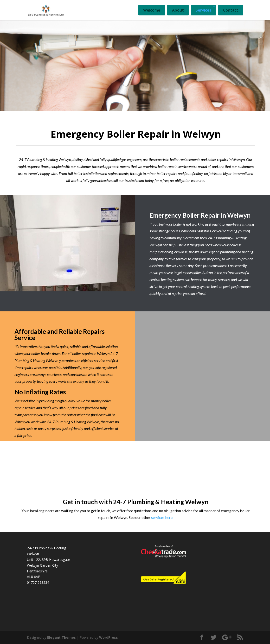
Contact (231, 10)
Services (203, 10)
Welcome (152, 10)
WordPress (109, 637)
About (178, 10)
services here (162, 517)
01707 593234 (38, 582)
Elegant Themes (61, 637)
